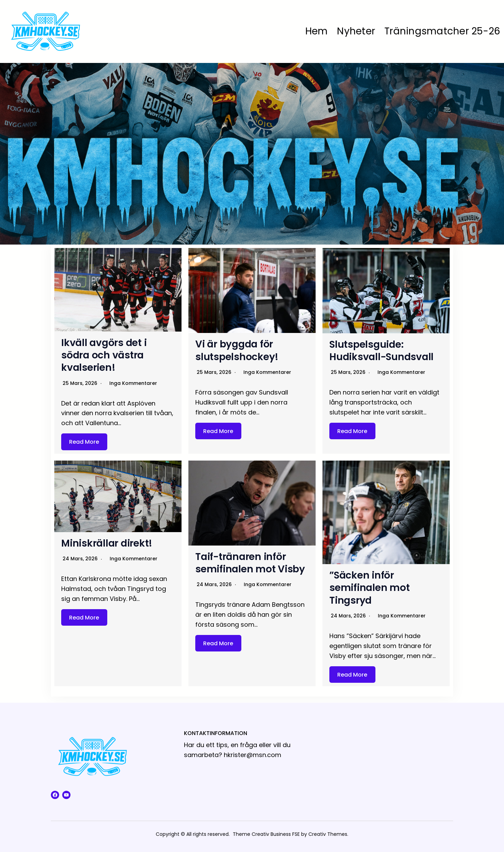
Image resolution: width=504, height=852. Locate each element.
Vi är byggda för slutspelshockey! (237, 350)
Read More (84, 442)
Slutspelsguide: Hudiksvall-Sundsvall (381, 351)
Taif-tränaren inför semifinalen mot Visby (250, 563)
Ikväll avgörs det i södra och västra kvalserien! (104, 355)
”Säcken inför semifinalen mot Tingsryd (369, 588)
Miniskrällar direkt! (107, 543)
